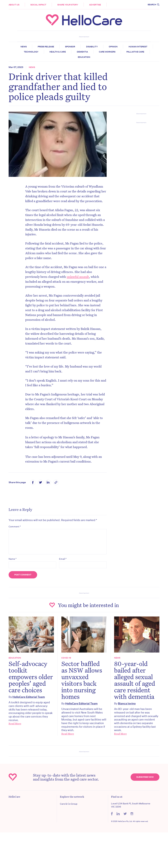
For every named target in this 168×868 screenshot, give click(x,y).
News (24, 47)
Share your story (68, 5)
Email (63, 559)
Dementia (82, 52)
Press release (46, 47)
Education (84, 57)
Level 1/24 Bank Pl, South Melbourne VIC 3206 (131, 805)
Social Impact (38, 5)
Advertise (95, 5)
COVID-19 (66, 658)
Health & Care (58, 52)
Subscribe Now (145, 777)
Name (13, 559)
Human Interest (138, 47)
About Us (14, 5)
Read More (15, 724)
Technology (31, 52)
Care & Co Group (69, 804)
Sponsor (70, 47)
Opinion (113, 47)
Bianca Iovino (127, 703)
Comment (15, 526)
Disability (92, 47)
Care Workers (107, 52)
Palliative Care (135, 52)
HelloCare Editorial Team (29, 697)
